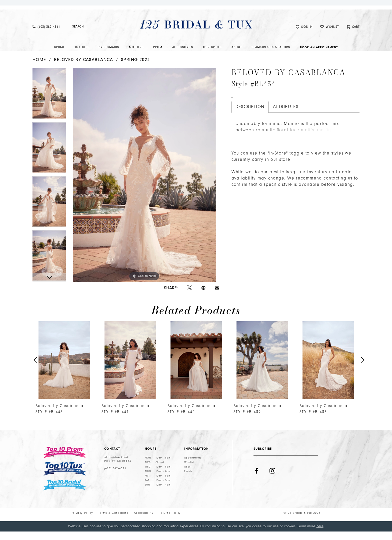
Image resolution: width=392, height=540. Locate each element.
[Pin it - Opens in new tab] (203, 297)
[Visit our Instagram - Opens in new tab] (272, 486)
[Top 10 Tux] (65, 477)
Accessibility (144, 521)
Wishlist (189, 471)
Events (188, 480)
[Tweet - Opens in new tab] (189, 297)
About (188, 475)
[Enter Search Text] (93, 35)
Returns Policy (170, 521)
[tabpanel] (49, 103)
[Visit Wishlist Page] (329, 35)
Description (250, 137)
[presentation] (64, 369)
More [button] (240, 169)
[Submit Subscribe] (313, 467)
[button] (304, 35)
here (320, 535)
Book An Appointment (251, 124)
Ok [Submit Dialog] (384, 535)
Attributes (286, 137)
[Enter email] (286, 467)
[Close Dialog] (7, 535)
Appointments (193, 466)
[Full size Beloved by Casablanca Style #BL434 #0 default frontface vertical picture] (144, 183)
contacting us (338, 211)
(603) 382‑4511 (115, 477)
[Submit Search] (69, 35)
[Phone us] (46, 35)
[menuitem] (46, 35)
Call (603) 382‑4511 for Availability (304, 124)
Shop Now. (196, 9)
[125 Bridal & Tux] (196, 33)
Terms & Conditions (113, 521)
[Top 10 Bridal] (65, 494)
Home (39, 68)
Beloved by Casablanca (83, 68)
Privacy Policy (82, 521)
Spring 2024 (135, 68)
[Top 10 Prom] (65, 461)
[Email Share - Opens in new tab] (217, 296)
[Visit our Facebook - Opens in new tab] (257, 486)
